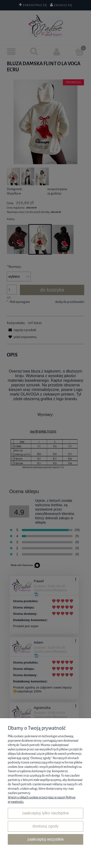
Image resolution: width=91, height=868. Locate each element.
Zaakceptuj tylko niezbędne (45, 813)
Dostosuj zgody (45, 826)
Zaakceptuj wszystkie (45, 839)
